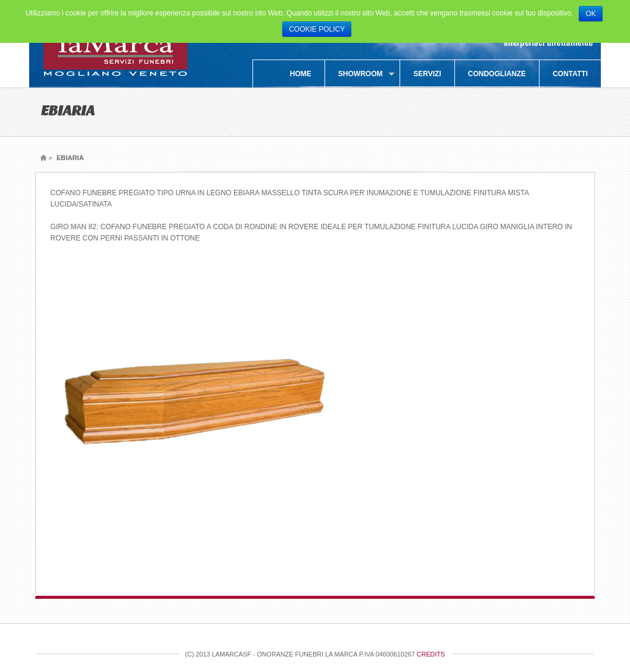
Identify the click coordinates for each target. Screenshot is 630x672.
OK (590, 14)
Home (301, 74)
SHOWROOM (360, 79)
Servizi (427, 74)
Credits (431, 654)
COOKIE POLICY (317, 29)
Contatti (570, 74)
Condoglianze (497, 74)
